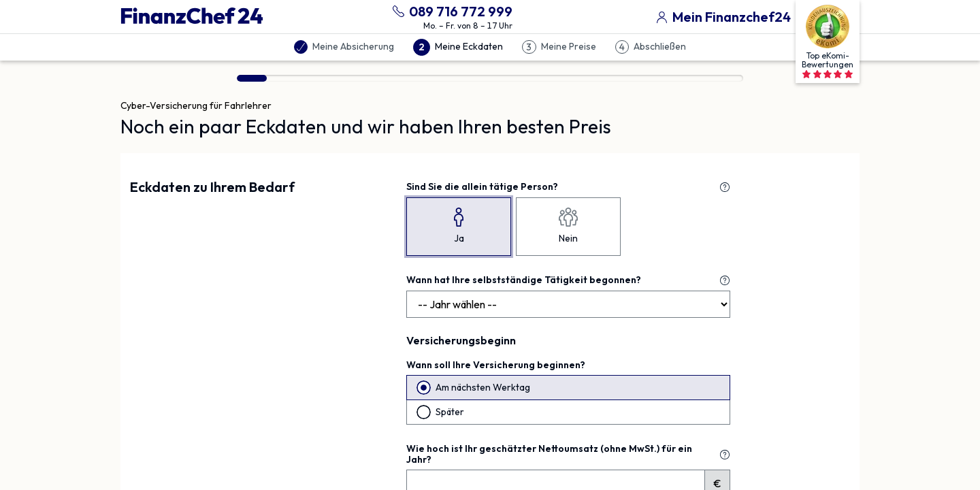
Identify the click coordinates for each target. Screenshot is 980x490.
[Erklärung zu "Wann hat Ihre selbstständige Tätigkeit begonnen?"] (725, 280)
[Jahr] (568, 304)
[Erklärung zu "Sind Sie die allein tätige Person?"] (725, 187)
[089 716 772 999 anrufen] (450, 10)
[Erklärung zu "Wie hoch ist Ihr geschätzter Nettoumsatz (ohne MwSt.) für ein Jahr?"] (725, 455)
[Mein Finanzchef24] (721, 15)
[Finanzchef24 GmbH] (192, 16)
